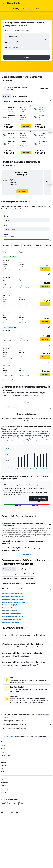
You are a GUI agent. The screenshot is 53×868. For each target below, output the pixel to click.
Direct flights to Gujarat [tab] (11, 574)
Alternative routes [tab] (9, 569)
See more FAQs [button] (26, 555)
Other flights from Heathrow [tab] (12, 583)
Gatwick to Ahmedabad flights (12, 593)
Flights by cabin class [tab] (29, 574)
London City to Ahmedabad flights (14, 602)
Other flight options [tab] (28, 578)
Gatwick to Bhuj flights (10, 611)
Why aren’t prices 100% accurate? (28, 728)
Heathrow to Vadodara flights (12, 608)
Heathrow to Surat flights (10, 622)
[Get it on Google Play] (7, 803)
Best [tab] (14, 96)
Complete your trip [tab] (25, 569)
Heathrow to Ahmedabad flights (13, 596)
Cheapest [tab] (6, 96)
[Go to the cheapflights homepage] (14, 3)
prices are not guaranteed (43, 715)
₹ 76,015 (21, 25)
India (11, 736)
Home (6, 736)
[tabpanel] (26, 468)
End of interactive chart (4, 468)
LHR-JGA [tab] (26, 402)
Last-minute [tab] (23, 96)
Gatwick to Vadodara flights (11, 614)
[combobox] (8, 30)
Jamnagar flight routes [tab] (10, 578)
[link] (22, 191)
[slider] (50, 239)
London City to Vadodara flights (13, 616)
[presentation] (27, 25)
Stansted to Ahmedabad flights (12, 599)
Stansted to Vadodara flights (12, 619)
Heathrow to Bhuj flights (10, 605)
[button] (3, 3)
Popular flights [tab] (30, 583)
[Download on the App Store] (19, 803)
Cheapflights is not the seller (28, 721)
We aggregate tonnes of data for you (28, 724)
